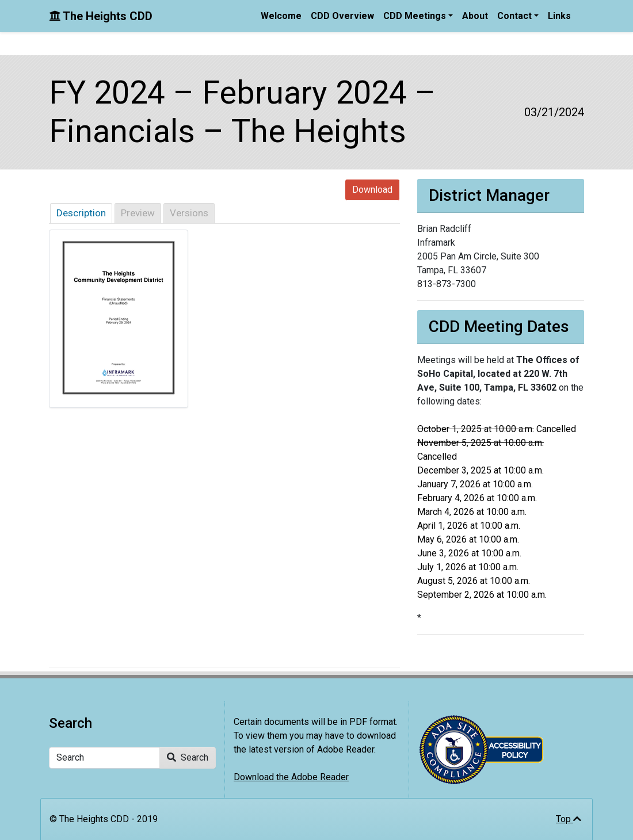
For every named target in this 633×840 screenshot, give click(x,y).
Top (569, 819)
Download (372, 190)
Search (188, 757)
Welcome (281, 16)
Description (81, 213)
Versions (189, 213)
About (475, 16)
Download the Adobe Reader (291, 777)
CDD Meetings (415, 16)
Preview (138, 213)
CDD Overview (342, 16)
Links (559, 16)
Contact (514, 16)
